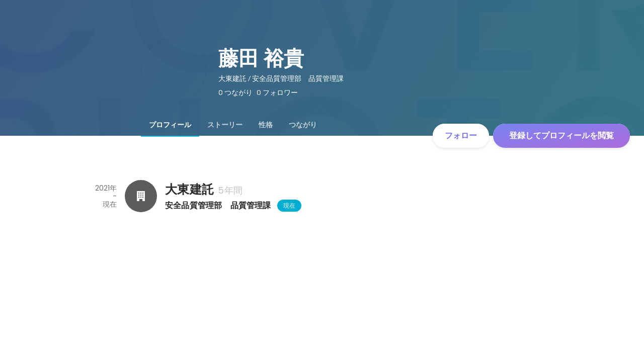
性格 (266, 125)
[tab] (170, 125)
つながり (303, 125)
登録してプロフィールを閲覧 (561, 135)
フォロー (461, 135)
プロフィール (170, 125)
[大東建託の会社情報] (141, 196)
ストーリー (225, 125)
